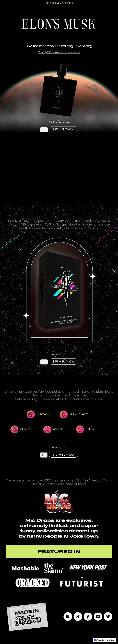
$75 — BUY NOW (63, 129)
